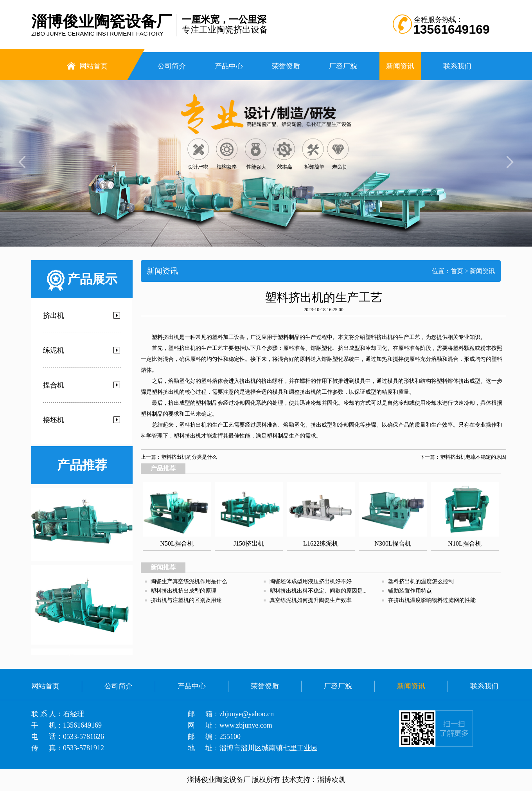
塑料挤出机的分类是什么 (189, 457)
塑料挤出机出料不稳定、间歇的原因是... (318, 591)
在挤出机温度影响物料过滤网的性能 (432, 600)
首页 (457, 271)
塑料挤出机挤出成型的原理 (183, 591)
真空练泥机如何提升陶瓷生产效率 (311, 600)
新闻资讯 (482, 271)
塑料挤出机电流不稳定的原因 (473, 457)
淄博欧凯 (331, 780)
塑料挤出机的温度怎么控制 (421, 581)
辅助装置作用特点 (410, 591)
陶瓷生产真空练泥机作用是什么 (189, 581)
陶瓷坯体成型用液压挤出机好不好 (311, 581)
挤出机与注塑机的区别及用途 (186, 600)
